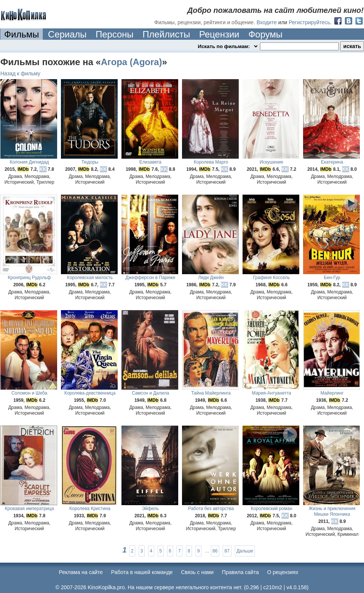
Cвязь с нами (197, 572)
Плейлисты (166, 34)
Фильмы (22, 34)
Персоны (115, 34)
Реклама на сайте (81, 572)
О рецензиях (283, 572)
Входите (267, 22)
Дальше (245, 551)
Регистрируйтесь (309, 22)
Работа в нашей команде (142, 572)
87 (227, 551)
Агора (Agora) (131, 62)
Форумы (265, 34)
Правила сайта (240, 572)
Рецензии (219, 34)
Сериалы (67, 34)
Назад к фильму (20, 73)
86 (215, 551)
